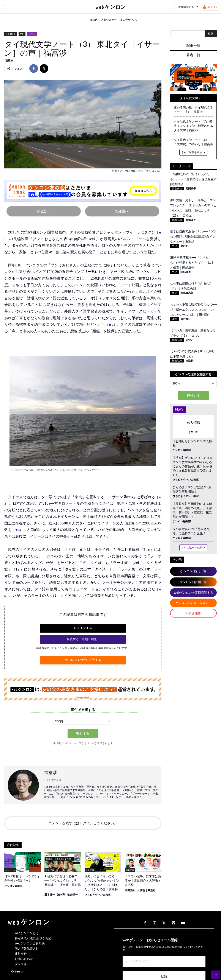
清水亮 (61, 895)
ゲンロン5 (11, 34)
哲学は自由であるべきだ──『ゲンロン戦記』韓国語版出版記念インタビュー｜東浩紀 (193, 236)
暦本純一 (50, 895)
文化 (22, 34)
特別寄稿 (177, 189)
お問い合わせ (24, 959)
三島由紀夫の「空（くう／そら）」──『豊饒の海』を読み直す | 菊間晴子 (193, 179)
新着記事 (177, 220)
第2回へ (44, 211)
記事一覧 (193, 46)
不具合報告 (193, 613)
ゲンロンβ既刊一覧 (193, 571)
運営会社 (21, 954)
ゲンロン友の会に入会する (83, 660)
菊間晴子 (191, 189)
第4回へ (122, 211)
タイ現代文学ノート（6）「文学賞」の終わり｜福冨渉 (193, 142)
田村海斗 (186, 319)
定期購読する (188, 7)
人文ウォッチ (109, 20)
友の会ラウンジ (129, 20)
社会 (174, 293)
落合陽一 (73, 895)
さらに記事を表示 (193, 152)
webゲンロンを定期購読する (193, 593)
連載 (174, 319)
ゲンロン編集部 (13, 886)
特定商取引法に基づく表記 (33, 938)
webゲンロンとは (27, 933)
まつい (189, 340)
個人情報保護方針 (27, 949)
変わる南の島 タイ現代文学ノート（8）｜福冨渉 (193, 110)
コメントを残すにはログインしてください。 (83, 823)
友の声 (94, 20)
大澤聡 (141, 890)
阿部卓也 (186, 272)
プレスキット (24, 964)
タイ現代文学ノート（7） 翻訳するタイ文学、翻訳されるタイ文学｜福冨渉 (193, 126)
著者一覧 (193, 55)
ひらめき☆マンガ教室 (98, 895)
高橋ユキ (191, 220)
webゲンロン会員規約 (30, 943)
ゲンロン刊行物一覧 (193, 582)
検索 (211, 34)
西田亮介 (130, 890)
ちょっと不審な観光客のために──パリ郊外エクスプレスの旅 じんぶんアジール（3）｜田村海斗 (193, 310)
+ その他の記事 (53, 780)
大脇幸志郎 (187, 293)
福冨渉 (9, 61)
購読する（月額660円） (83, 639)
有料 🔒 (32, 34)
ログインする (83, 628)
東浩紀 (152, 890)
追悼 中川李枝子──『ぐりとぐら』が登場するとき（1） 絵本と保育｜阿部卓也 (192, 263)
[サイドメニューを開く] (4, 7)
